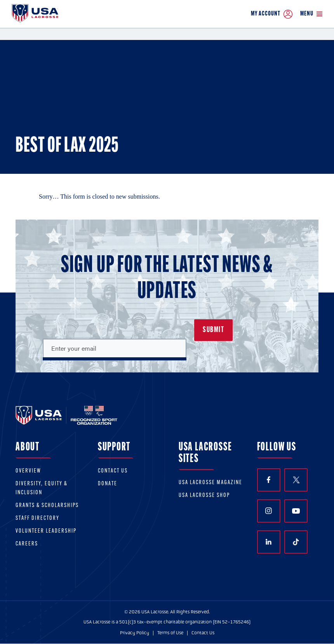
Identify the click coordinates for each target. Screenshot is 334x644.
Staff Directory (37, 518)
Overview (28, 471)
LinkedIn (269, 542)
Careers (27, 544)
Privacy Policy (135, 633)
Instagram (269, 511)
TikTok (296, 542)
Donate (108, 484)
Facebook (269, 480)
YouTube (296, 511)
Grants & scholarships (47, 506)
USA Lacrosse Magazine (210, 483)
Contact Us (113, 471)
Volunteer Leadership (46, 531)
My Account (272, 14)
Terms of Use (170, 633)
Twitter (296, 480)
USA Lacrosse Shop (204, 496)
